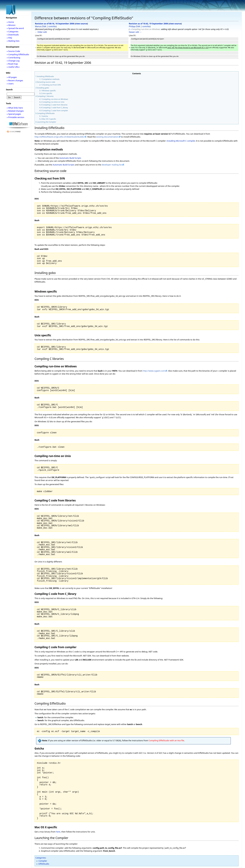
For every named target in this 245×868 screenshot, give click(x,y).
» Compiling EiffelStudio (18, 54)
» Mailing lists (13, 41)
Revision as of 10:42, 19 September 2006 (149, 24)
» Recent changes (15, 80)
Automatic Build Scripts (70, 158)
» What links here (15, 108)
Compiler (43, 861)
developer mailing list (112, 165)
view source (81, 24)
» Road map (12, 64)
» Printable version (15, 117)
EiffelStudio (44, 864)
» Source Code (13, 51)
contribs (52, 26)
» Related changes (15, 111)
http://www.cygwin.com (154, 371)
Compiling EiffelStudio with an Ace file (166, 741)
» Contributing (13, 58)
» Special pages (14, 114)
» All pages (12, 77)
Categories (41, 858)
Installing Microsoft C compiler (181, 141)
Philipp (132, 26)
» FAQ (9, 38)
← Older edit (41, 32)
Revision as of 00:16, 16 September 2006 (55, 24)
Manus (38, 26)
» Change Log (13, 61)
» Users (10, 84)
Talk (44, 26)
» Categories (13, 31)
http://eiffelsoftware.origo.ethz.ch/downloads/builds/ (59, 137)
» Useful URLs (13, 67)
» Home (10, 22)
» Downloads (13, 35)
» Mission (11, 25)
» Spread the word (15, 28)
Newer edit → (135, 32)
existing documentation (107, 137)
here (58, 832)
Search (9, 89)
